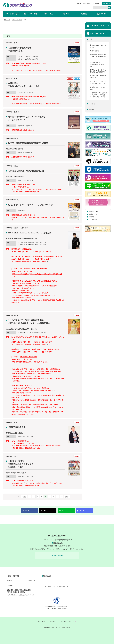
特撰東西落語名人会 (17, 427)
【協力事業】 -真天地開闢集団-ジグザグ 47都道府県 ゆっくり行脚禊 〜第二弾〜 (98, 95)
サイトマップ (87, 4)
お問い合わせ (106, 4)
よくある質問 (96, 4)
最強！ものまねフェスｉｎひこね (98, 46)
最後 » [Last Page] (67, 497)
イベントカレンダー (12, 14)
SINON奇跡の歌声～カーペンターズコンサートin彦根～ (98, 57)
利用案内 (84, 14)
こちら (48, 262)
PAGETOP (57, 520)
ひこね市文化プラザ (18, 5)
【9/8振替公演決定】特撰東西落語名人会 (26, 171)
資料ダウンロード (94, 214)
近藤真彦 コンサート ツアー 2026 (98, 88)
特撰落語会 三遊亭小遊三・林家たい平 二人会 (24, 85)
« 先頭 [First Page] (24, 497)
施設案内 (66, 14)
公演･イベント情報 (17, 20)
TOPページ (7, 20)
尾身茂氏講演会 (95, 51)
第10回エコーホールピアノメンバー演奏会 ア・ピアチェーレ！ (27, 118)
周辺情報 (92, 217)
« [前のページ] (30, 497)
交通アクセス (102, 14)
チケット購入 (48, 14)
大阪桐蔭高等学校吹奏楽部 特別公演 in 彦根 (20, 49)
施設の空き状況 (94, 212)
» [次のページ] (61, 497)
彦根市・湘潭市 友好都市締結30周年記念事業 (28, 143)
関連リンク (53, 622)
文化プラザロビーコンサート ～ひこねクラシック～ (31, 205)
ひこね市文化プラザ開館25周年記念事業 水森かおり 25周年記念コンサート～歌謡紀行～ (29, 322)
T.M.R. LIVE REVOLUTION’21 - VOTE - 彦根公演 (30, 233)
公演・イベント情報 (30, 14)
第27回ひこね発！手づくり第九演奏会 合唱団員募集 (98, 71)
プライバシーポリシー (68, 622)
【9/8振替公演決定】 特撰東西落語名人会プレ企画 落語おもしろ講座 (21, 464)
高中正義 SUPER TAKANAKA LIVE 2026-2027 (97, 64)
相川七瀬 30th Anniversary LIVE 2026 (98, 77)
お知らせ (79, 4)
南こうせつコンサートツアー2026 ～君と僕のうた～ (98, 82)
